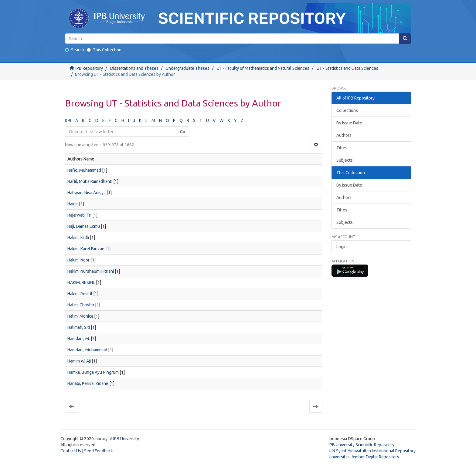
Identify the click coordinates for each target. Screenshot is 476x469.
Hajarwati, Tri (79, 215)
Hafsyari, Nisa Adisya (87, 193)
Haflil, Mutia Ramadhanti (90, 181)
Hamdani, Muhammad (87, 350)
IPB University (126, 439)
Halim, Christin (81, 305)
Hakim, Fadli (78, 238)
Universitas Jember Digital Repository (364, 457)
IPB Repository (89, 68)
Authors (344, 135)
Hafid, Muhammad (84, 170)
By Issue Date (349, 123)
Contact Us (71, 451)
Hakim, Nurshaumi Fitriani (91, 271)
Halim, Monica (80, 316)
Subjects (345, 160)
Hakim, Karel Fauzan (86, 249)
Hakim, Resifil (80, 294)
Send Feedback (99, 451)
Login (342, 247)
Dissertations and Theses (134, 68)
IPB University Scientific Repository (362, 445)
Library (101, 439)
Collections (347, 110)
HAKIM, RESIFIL (81, 282)
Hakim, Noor (78, 260)
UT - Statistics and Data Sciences (347, 68)
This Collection (104, 50)
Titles (342, 148)
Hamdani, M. (79, 339)
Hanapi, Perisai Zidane (88, 383)
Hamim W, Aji (79, 361)
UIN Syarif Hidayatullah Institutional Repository (372, 451)
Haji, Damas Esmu (84, 226)
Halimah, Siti (79, 327)
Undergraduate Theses (188, 68)
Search (75, 50)
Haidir (73, 204)
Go (183, 132)
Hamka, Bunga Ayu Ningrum (93, 372)
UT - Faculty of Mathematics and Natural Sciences (263, 68)
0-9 (68, 120)
